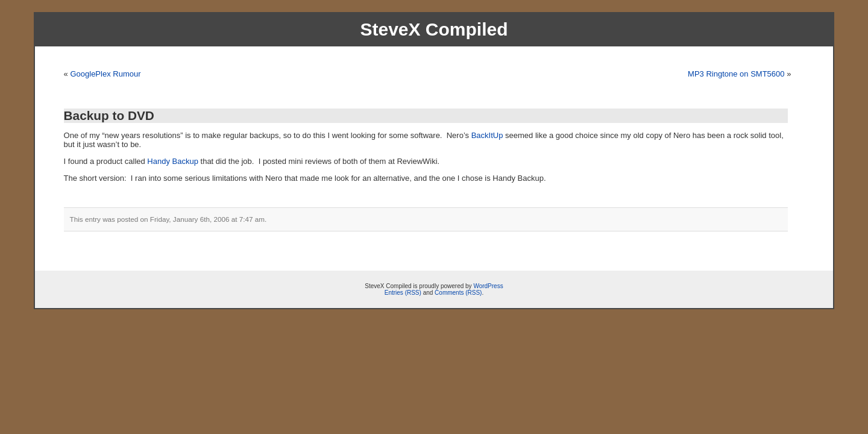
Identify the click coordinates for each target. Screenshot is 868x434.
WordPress (488, 286)
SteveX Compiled (434, 29)
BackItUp (487, 135)
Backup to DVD (109, 115)
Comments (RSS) (458, 293)
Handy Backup (173, 161)
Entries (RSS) (403, 293)
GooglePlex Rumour (105, 74)
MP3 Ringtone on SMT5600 (736, 74)
